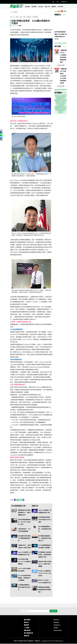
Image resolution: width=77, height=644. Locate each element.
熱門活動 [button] (60, 7)
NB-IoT (58, 103)
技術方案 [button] (41, 7)
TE (64, 98)
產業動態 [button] (27, 7)
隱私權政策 (27, 630)
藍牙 (63, 105)
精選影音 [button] (54, 7)
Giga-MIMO (35, 17)
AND (65, 100)
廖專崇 (20, 26)
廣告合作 (26, 622)
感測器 (57, 100)
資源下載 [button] (47, 7)
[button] (65, 10)
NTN (21, 17)
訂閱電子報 (64, 2)
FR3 (24, 17)
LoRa (59, 105)
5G (56, 96)
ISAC (17, 17)
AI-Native (29, 17)
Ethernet (64, 107)
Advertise (56, 622)
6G (11, 17)
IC (59, 96)
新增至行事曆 (61, 65)
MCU (65, 96)
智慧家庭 (58, 107)
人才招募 (26, 628)
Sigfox (64, 110)
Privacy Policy (57, 630)
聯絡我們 (26, 625)
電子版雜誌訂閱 (28, 633)
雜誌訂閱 (26, 636)
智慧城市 (59, 98)
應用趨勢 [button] (34, 7)
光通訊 (61, 112)
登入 (58, 2)
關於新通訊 (27, 620)
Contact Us (56, 625)
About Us (56, 620)
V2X (61, 100)
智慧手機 (58, 110)
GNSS (63, 103)
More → (65, 15)
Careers (55, 628)
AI (14, 17)
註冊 (53, 2)
